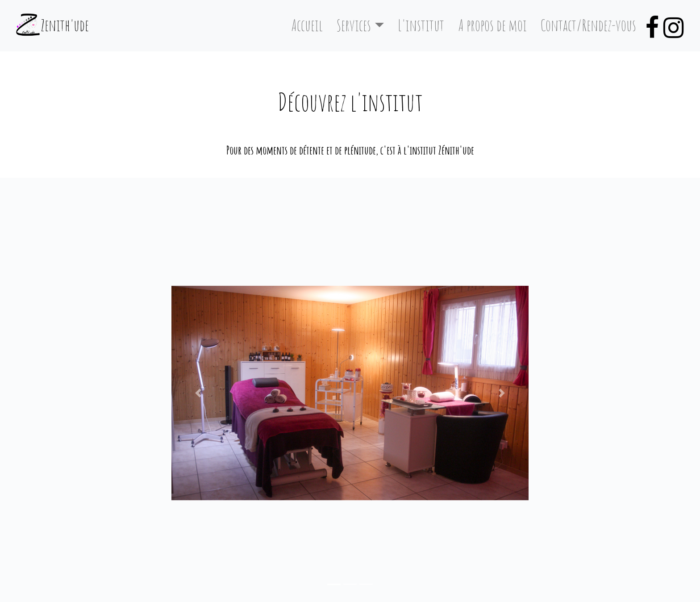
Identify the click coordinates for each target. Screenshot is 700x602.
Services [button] (354, 25)
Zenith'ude (65, 25)
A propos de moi (493, 25)
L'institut (421, 25)
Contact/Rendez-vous (588, 25)
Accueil (311, 24)
